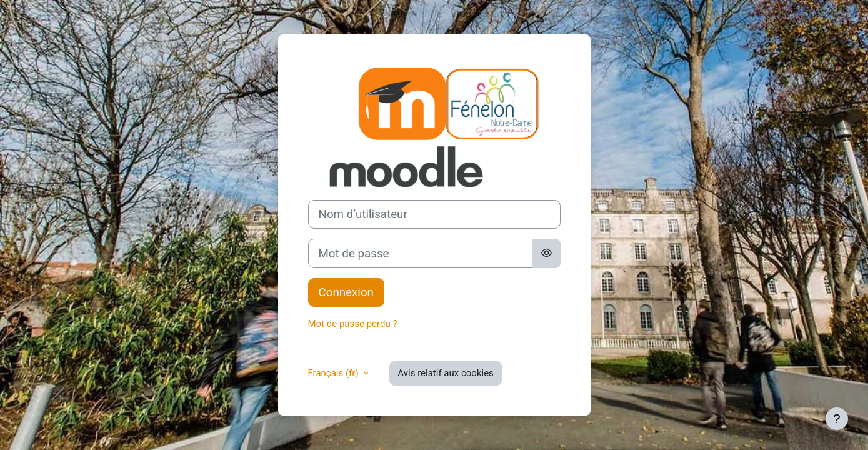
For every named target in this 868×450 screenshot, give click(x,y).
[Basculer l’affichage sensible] (546, 253)
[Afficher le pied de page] (837, 419)
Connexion (346, 292)
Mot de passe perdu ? (353, 324)
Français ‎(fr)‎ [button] (335, 373)
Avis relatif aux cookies (446, 373)
